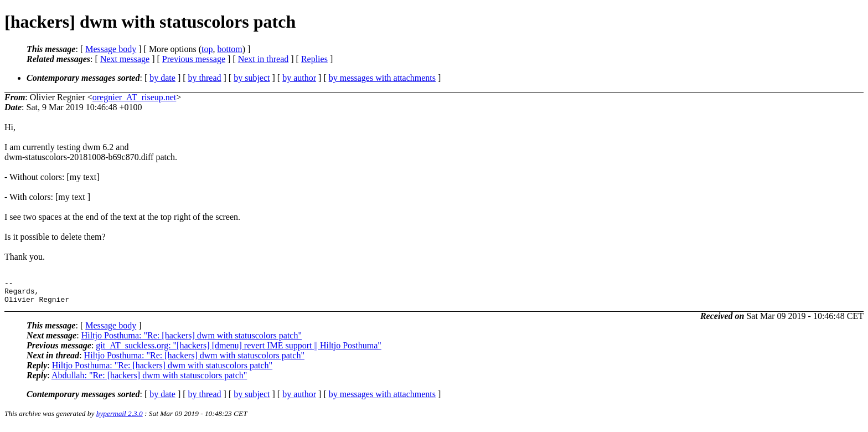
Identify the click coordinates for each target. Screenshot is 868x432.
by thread (205, 78)
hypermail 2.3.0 (120, 418)
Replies (314, 59)
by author (299, 78)
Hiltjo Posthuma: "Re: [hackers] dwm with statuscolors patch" (192, 340)
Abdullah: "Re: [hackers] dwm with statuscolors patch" (149, 380)
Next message (125, 59)
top (207, 49)
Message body (111, 49)
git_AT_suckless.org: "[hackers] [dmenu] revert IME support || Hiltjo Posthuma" (239, 350)
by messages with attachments (382, 78)
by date (162, 78)
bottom (229, 49)
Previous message (194, 59)
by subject (252, 78)
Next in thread (263, 59)
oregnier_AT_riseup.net (135, 97)
